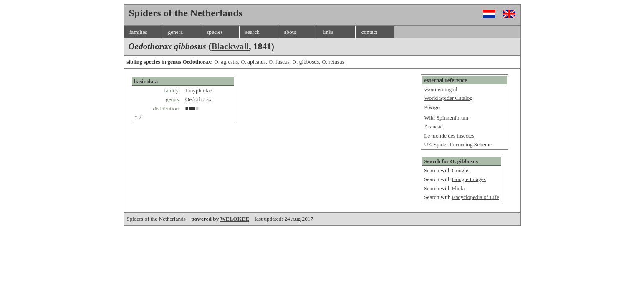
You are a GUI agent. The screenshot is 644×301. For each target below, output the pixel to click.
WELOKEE (235, 219)
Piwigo (432, 107)
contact (369, 32)
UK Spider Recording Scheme (458, 144)
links (328, 32)
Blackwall (230, 46)
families (138, 32)
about (290, 32)
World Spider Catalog (448, 98)
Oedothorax (198, 99)
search (253, 32)
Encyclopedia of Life (476, 197)
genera (175, 32)
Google (460, 170)
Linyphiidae (199, 91)
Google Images (469, 179)
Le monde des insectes (449, 136)
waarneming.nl (441, 89)
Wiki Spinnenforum (446, 118)
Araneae (433, 126)
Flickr (459, 188)
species (215, 32)
